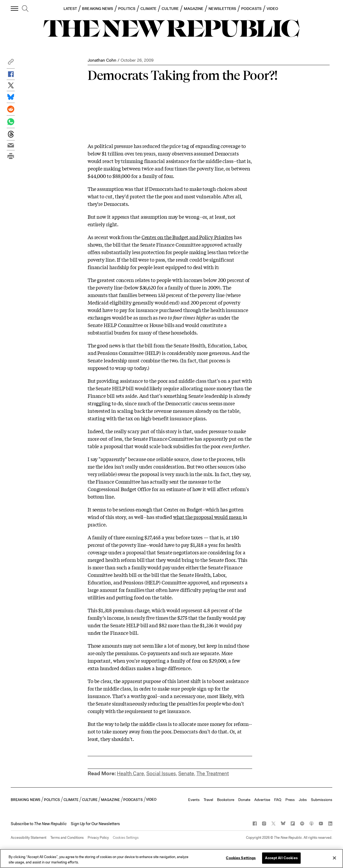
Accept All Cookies (281, 858)
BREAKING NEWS (98, 9)
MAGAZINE (194, 9)
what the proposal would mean (208, 517)
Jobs (303, 800)
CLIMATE (149, 9)
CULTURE (170, 9)
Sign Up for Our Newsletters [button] (95, 824)
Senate (186, 774)
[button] (11, 63)
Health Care (130, 774)
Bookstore (226, 800)
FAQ (278, 800)
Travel (208, 800)
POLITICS (127, 9)
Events (194, 800)
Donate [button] (244, 800)
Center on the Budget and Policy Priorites (187, 237)
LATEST (70, 9)
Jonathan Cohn (102, 60)
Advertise (262, 800)
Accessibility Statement (29, 838)
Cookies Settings (126, 838)
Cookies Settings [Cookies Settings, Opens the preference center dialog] (241, 858)
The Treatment (213, 774)
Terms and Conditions (67, 838)
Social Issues (161, 774)
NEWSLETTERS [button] (222, 9)
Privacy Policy (98, 838)
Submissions (322, 800)
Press (290, 800)
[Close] (334, 858)
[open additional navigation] (15, 8)
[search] (25, 9)
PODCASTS (251, 9)
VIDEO (272, 9)
